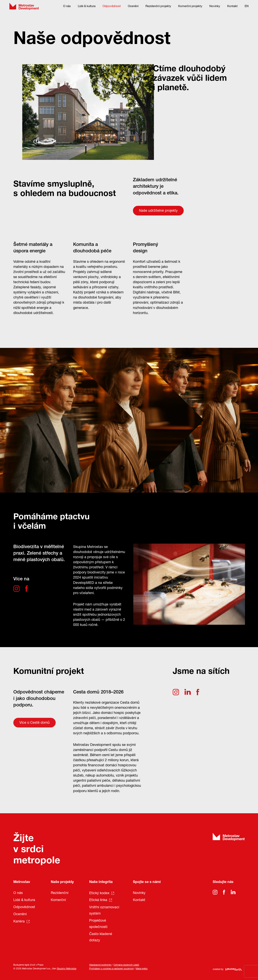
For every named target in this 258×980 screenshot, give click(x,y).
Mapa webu (142, 969)
